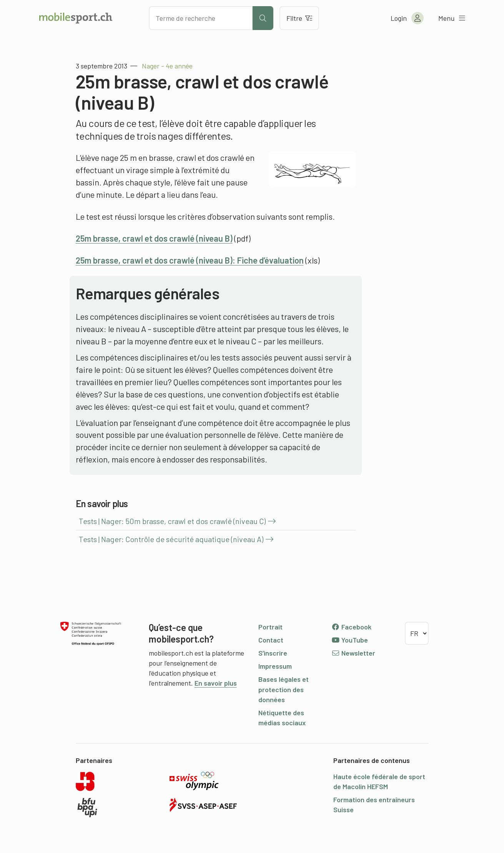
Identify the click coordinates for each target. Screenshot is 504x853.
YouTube (350, 640)
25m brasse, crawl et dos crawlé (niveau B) (154, 238)
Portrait (270, 627)
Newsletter (353, 653)
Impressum (275, 666)
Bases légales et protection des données (284, 689)
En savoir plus (216, 683)
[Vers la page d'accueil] (76, 18)
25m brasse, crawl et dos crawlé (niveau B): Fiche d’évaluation (190, 260)
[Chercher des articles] (201, 18)
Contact (271, 640)
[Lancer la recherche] (263, 18)
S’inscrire (273, 653)
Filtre (299, 18)
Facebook (352, 627)
